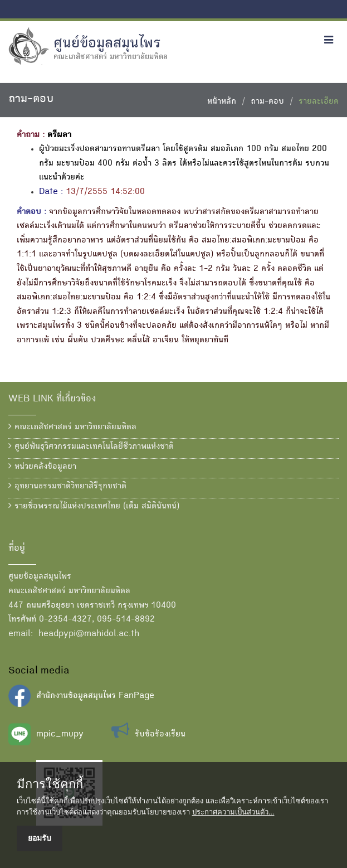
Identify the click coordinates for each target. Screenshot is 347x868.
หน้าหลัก (222, 102)
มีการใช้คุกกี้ (50, 784)
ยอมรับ (40, 838)
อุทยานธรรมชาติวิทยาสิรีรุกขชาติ (67, 486)
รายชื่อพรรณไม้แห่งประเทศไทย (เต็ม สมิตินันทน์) (94, 506)
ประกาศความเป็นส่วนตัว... (233, 812)
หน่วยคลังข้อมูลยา (42, 467)
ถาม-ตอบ (267, 102)
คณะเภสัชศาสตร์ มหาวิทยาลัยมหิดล (72, 427)
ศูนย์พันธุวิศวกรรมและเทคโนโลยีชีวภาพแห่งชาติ (91, 447)
